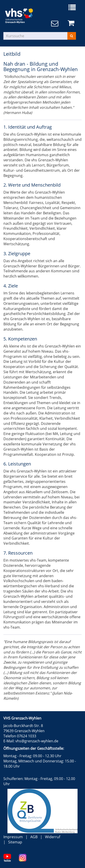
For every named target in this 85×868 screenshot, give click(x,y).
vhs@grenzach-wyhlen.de (37, 741)
